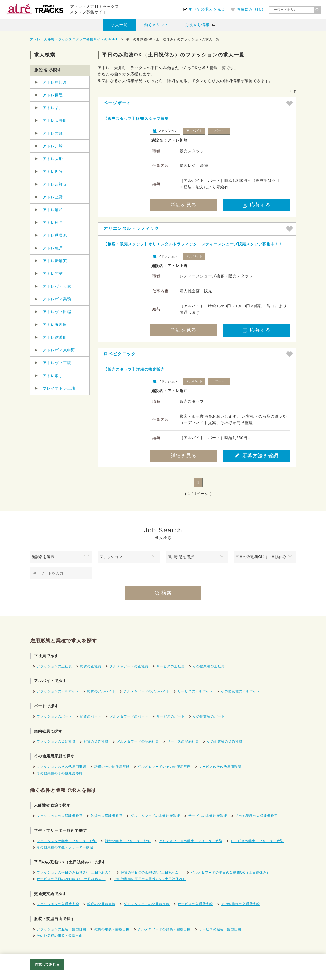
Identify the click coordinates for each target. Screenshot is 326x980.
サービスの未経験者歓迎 (208, 816)
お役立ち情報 (197, 25)
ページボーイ (117, 103)
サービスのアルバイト (195, 691)
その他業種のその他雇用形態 (60, 773)
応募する (257, 205)
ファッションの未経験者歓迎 (60, 816)
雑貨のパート (91, 716)
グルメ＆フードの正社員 (129, 666)
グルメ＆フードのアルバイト (147, 691)
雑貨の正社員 (91, 666)
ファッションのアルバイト (58, 691)
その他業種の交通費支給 (241, 904)
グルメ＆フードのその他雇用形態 (164, 767)
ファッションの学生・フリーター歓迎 (67, 841)
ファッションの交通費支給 (58, 904)
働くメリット (156, 25)
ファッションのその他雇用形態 (61, 767)
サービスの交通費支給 (195, 904)
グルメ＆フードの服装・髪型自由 (164, 929)
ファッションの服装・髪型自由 (61, 929)
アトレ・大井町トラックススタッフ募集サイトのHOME (74, 39)
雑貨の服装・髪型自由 (112, 929)
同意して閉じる (47, 964)
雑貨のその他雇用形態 (112, 767)
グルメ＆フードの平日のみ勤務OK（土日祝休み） (230, 873)
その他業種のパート (209, 716)
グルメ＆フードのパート (129, 716)
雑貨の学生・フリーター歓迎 (128, 841)
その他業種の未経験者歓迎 (256, 816)
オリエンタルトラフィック (131, 228)
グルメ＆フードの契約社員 (138, 741)
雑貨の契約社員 (96, 741)
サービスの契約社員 (183, 741)
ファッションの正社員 (54, 666)
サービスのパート (171, 716)
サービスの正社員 (171, 666)
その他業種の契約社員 (225, 741)
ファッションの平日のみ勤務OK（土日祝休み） (75, 873)
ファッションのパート (54, 716)
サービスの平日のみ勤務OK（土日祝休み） (71, 879)
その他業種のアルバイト (241, 691)
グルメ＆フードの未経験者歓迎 (155, 816)
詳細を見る (184, 205)
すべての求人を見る (207, 9)
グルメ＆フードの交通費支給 (147, 904)
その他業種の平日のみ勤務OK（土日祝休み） (150, 879)
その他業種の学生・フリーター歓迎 (65, 847)
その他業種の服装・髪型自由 (60, 936)
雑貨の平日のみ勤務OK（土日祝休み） (151, 873)
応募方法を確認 (257, 456)
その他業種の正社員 (209, 666)
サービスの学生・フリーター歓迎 (257, 841)
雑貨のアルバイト (101, 691)
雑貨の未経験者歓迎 (107, 816)
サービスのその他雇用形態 (220, 767)
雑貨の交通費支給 (101, 904)
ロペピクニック (120, 354)
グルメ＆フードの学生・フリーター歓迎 (191, 841)
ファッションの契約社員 (56, 741)
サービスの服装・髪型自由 (220, 929)
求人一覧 (119, 25)
